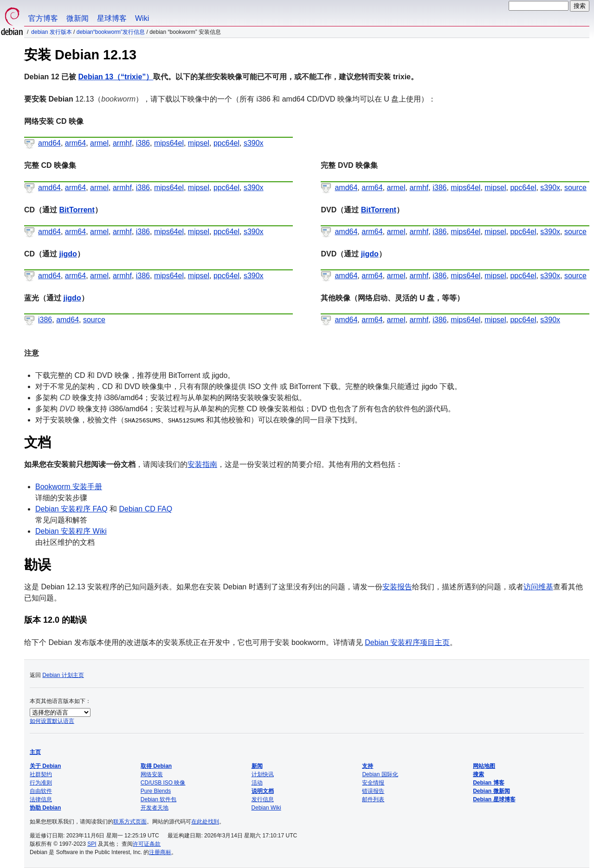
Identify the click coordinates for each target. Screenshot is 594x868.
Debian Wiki (266, 808)
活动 (257, 783)
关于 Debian (45, 766)
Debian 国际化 (380, 774)
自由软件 (41, 791)
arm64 (75, 143)
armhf (122, 143)
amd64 (49, 143)
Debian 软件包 (158, 799)
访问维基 (538, 587)
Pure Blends (156, 791)
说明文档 (263, 791)
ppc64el (226, 143)
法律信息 (41, 799)
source (575, 188)
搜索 (478, 774)
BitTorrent (77, 210)
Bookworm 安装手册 (69, 487)
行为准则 (41, 783)
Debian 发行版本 (51, 32)
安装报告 (397, 587)
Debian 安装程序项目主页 (407, 642)
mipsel (199, 143)
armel (99, 143)
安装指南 (202, 464)
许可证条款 (147, 844)
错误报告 (373, 791)
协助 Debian (45, 808)
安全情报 (373, 783)
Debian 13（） (116, 77)
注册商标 (160, 852)
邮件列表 (373, 799)
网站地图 (484, 766)
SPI (92, 844)
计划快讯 (263, 774)
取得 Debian (156, 766)
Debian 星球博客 (494, 799)
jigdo (68, 254)
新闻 (257, 766)
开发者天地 (155, 808)
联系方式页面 (130, 822)
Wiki (142, 18)
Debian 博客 (488, 783)
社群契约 (41, 774)
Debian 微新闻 (491, 791)
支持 (368, 766)
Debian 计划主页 (63, 675)
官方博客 (43, 18)
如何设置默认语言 (52, 721)
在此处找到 (205, 822)
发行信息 (263, 799)
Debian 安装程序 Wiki (71, 531)
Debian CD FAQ (146, 509)
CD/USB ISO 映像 (163, 783)
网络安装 (152, 774)
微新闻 (77, 18)
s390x (254, 143)
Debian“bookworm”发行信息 (111, 32)
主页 (35, 752)
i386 (143, 143)
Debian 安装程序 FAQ (71, 509)
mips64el (169, 143)
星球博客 (112, 18)
